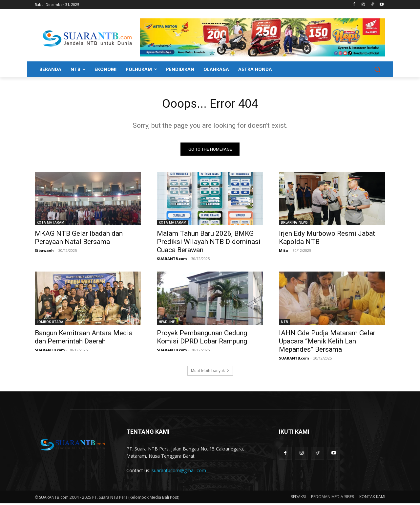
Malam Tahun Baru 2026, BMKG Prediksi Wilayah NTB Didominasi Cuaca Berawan (209, 243)
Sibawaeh (44, 252)
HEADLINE (167, 323)
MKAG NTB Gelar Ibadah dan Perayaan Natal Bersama (79, 239)
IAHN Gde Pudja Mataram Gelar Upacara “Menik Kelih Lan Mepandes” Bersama (327, 343)
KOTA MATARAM (51, 224)
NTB (284, 323)
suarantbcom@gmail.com (179, 472)
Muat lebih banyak (210, 372)
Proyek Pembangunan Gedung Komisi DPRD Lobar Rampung (202, 339)
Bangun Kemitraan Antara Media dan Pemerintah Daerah (84, 339)
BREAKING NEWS (294, 224)
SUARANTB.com (172, 260)
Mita (283, 252)
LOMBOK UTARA (50, 323)
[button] (377, 69)
